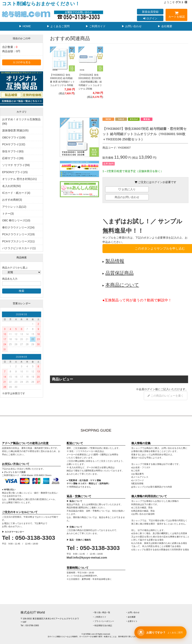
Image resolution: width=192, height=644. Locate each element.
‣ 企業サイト (132, 621)
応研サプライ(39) (13, 158)
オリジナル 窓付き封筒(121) (19, 179)
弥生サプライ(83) (13, 151)
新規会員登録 (150, 12)
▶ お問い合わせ (132, 26)
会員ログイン (147, 389)
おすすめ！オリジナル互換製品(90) (21, 121)
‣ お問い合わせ (133, 612)
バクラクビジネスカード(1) (19, 248)
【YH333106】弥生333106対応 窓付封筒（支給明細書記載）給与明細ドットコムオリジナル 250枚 (90, 82)
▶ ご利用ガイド (96, 26)
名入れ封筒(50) (11, 186)
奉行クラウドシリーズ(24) (18, 227)
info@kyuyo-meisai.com (90, 557)
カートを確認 (176, 15)
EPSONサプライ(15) (15, 172)
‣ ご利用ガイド (100, 617)
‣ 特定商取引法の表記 (103, 626)
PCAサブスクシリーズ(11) (18, 241)
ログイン (150, 18)
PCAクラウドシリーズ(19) (18, 234)
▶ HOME (25, 26)
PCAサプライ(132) (14, 144)
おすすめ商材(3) (12, 200)
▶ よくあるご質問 (58, 26)
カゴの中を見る (22, 62)
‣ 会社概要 (131, 617)
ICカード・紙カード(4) (16, 193)
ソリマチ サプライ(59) (16, 165)
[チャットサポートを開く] (160, 632)
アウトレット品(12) (14, 207)
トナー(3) (8, 214)
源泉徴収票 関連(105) (15, 130)
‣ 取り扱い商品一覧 (102, 612)
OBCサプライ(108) (14, 137)
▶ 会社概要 (165, 26)
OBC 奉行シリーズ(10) (16, 220)
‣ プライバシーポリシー (104, 621)
